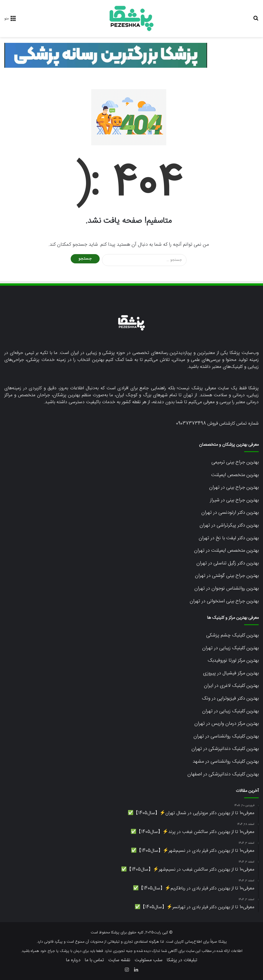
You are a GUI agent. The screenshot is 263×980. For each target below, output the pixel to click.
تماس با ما (94, 960)
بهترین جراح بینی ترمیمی (235, 462)
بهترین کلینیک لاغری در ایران (231, 686)
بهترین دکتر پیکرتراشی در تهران (229, 525)
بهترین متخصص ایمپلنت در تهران (226, 550)
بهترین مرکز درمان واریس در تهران (227, 724)
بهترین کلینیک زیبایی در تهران (230, 648)
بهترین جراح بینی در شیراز (234, 500)
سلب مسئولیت (149, 960)
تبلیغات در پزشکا (182, 960)
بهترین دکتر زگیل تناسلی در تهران (228, 563)
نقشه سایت (119, 960)
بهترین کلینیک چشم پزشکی (232, 635)
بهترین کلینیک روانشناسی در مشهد (226, 761)
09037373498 (191, 424)
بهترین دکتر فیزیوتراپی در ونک (230, 698)
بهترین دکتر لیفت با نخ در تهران (229, 538)
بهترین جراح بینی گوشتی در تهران (227, 576)
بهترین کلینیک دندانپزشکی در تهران (225, 749)
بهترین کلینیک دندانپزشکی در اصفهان (223, 774)
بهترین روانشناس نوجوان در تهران (227, 588)
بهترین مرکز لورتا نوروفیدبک (233, 660)
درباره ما (73, 960)
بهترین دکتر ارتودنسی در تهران (230, 513)
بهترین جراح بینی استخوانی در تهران (224, 601)
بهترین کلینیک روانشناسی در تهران (226, 736)
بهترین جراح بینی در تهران (234, 487)
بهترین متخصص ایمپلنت (235, 475)
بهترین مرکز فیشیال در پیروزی (231, 673)
